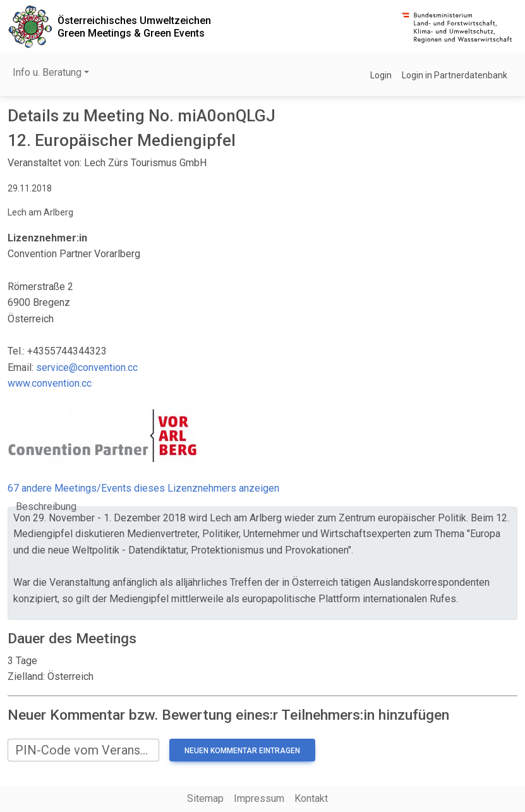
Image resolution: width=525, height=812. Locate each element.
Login (381, 75)
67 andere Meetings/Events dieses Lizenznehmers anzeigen (143, 488)
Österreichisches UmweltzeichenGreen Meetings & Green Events (134, 27)
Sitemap (205, 798)
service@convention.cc (87, 367)
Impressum (259, 798)
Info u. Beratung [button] (47, 72)
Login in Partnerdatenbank (455, 75)
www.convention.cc (50, 383)
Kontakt (311, 798)
